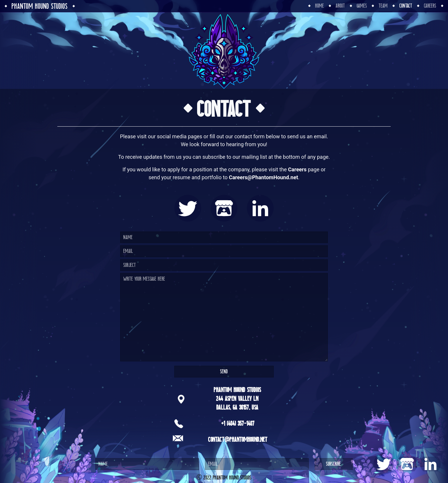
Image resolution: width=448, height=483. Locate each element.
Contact (406, 6)
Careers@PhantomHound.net (264, 177)
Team (383, 6)
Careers (430, 6)
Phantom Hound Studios (40, 6)
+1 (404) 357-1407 (238, 424)
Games (362, 6)
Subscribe (334, 464)
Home (320, 6)
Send (224, 371)
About (340, 6)
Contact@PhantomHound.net (238, 440)
